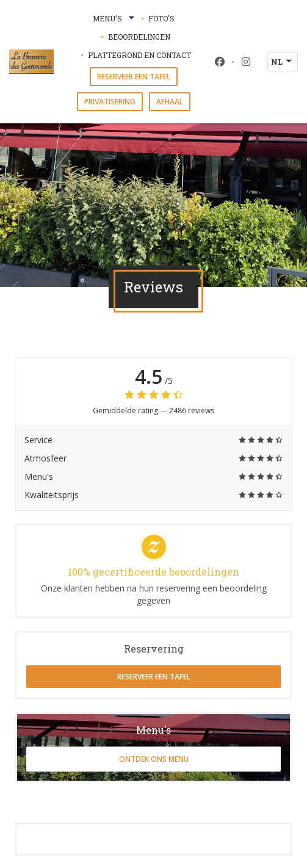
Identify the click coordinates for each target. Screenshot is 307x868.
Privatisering (110, 102)
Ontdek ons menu (154, 759)
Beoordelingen (139, 37)
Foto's (161, 18)
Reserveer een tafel (134, 77)
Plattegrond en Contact (139, 55)
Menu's (115, 18)
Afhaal (170, 102)
